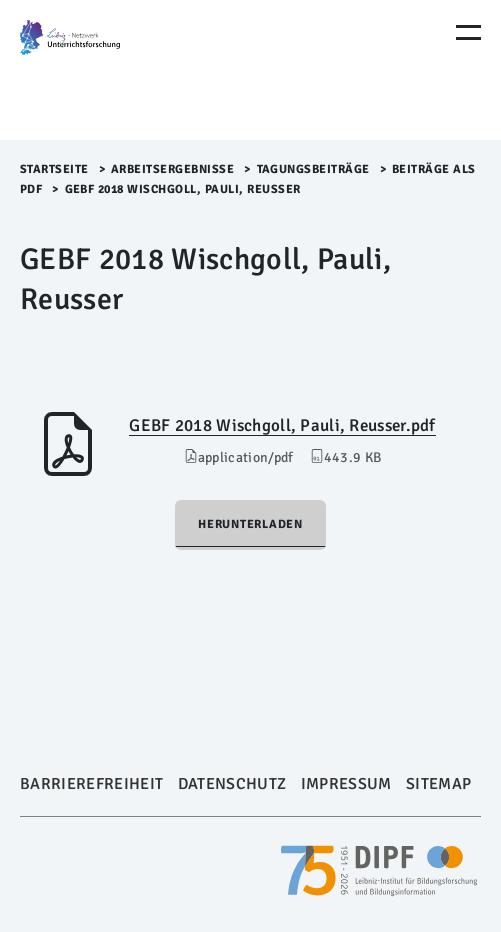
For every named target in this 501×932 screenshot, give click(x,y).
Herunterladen (250, 524)
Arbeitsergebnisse (173, 169)
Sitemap (438, 784)
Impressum (346, 784)
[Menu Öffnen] (468, 32)
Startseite (54, 169)
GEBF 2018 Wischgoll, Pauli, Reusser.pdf (282, 425)
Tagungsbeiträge (314, 169)
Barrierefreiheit (91, 784)
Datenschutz (232, 784)
